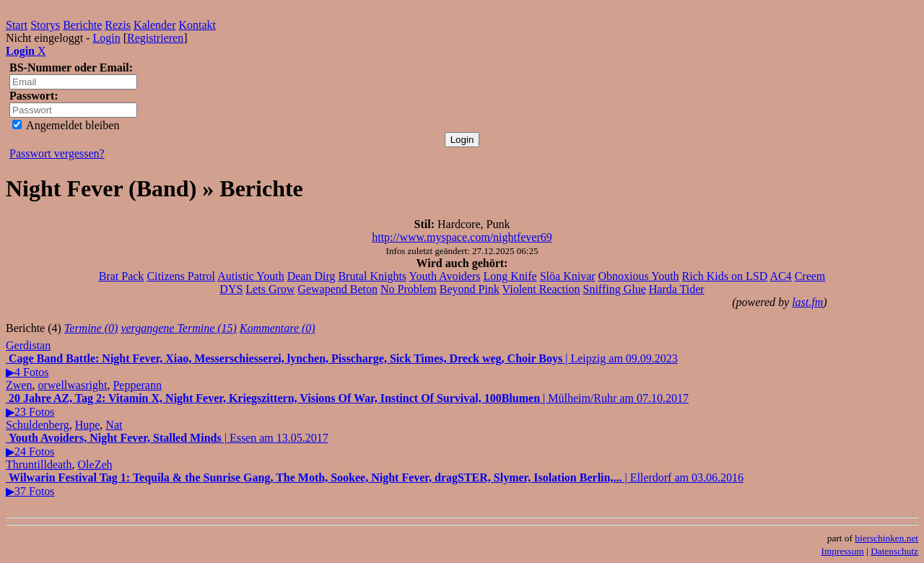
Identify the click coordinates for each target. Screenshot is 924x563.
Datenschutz (894, 551)
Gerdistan (28, 345)
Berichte (82, 25)
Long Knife (510, 276)
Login (106, 38)
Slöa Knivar (568, 276)
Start (17, 25)
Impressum (843, 551)
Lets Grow (270, 289)
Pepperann (137, 385)
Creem (810, 276)
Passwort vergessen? (57, 153)
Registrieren (155, 38)
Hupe (88, 425)
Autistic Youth (250, 276)
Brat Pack (122, 276)
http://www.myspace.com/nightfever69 (462, 237)
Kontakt (198, 25)
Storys (45, 25)
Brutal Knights (372, 276)
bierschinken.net (886, 538)
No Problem (409, 289)
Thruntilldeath (39, 464)
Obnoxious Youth (639, 276)
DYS (231, 289)
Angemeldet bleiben (66, 125)
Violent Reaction (541, 289)
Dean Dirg (311, 276)
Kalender (155, 25)
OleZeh (95, 464)
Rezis (118, 25)
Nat (114, 425)
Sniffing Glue (615, 289)
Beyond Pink (470, 289)
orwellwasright (72, 385)
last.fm (807, 302)
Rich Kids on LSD (725, 276)
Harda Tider (677, 289)
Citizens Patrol (181, 276)
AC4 (780, 276)
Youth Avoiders (445, 276)
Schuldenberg (38, 425)
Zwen (19, 385)
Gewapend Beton (337, 289)
